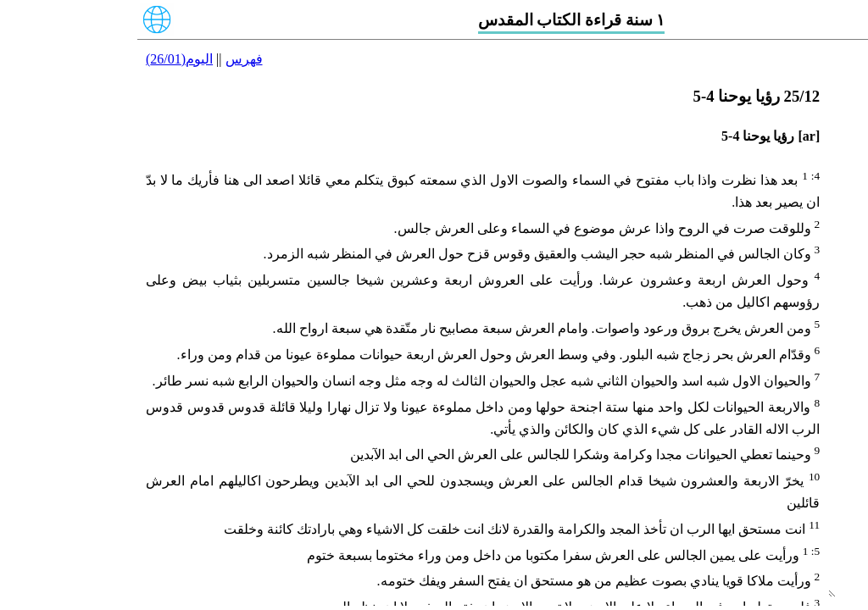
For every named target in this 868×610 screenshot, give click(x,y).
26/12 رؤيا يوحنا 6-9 (810, 290)
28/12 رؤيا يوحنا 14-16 (803, 353)
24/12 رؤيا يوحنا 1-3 (810, 228)
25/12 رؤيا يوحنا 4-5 (810, 260)
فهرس (107, 59)
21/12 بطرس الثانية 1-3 (799, 117)
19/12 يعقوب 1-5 (818, 55)
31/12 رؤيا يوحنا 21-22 (803, 446)
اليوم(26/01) (42, 59)
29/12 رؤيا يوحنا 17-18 (803, 384)
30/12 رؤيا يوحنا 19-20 (803, 416)
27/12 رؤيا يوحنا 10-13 (803, 322)
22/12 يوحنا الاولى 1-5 (804, 148)
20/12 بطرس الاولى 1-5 (798, 86)
